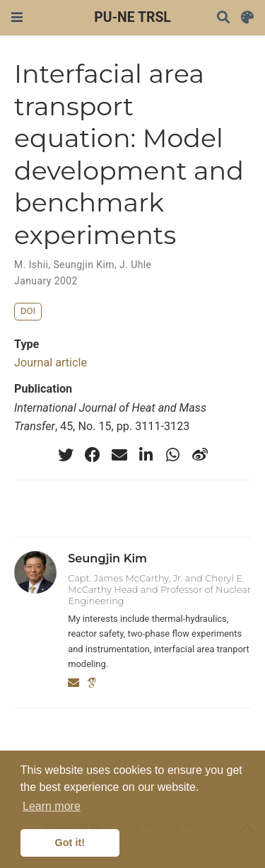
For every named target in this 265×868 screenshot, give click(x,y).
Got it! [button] (70, 843)
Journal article (51, 363)
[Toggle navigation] (17, 17)
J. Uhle (135, 265)
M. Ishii (31, 265)
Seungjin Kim (84, 265)
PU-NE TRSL (132, 17)
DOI (28, 311)
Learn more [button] (52, 806)
